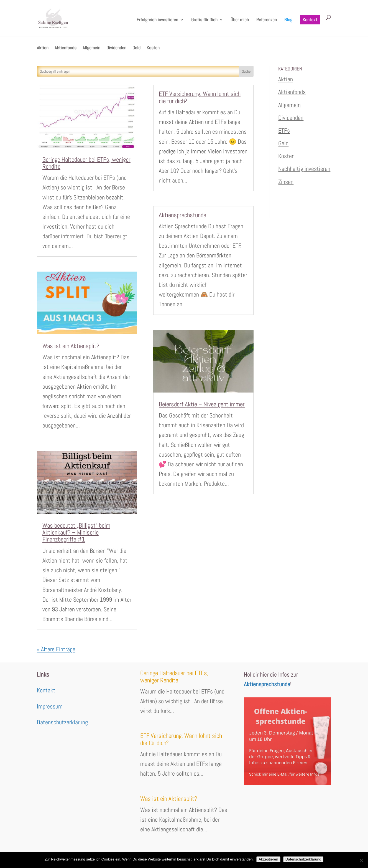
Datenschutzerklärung (62, 722)
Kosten (153, 48)
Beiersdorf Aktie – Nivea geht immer (202, 404)
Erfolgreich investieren (157, 20)
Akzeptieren (268, 859)
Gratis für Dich (204, 20)
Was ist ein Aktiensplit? (71, 346)
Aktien (43, 48)
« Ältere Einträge (56, 649)
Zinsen (286, 182)
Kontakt (310, 20)
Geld (136, 48)
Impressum (50, 706)
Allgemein (91, 48)
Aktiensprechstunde (182, 215)
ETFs (284, 130)
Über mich (240, 20)
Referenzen (267, 20)
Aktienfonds (66, 48)
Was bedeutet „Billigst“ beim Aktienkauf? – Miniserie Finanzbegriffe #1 (76, 532)
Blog (288, 20)
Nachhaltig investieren (304, 169)
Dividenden (116, 48)
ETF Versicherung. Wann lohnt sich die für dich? (200, 97)
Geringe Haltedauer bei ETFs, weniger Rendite (86, 163)
